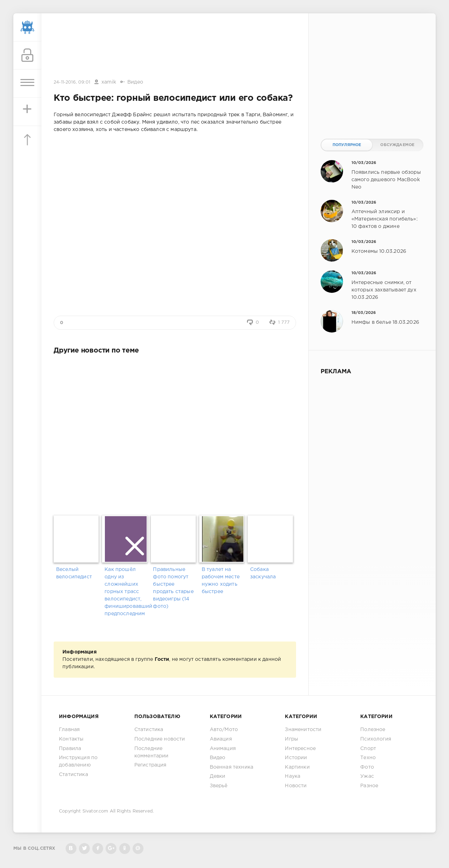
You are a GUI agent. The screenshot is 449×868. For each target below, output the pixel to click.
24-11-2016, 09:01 (72, 82)
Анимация (223, 749)
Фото (367, 767)
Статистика (73, 775)
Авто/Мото (224, 730)
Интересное (300, 749)
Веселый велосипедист (74, 573)
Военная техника (232, 767)
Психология (376, 739)
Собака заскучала (263, 573)
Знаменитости (303, 730)
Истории (296, 758)
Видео (135, 82)
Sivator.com (95, 811)
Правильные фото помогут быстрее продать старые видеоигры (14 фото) (173, 588)
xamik (109, 82)
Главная (69, 730)
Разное (369, 786)
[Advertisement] (175, 47)
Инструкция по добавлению (78, 761)
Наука (293, 776)
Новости (296, 786)
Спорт (368, 749)
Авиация (221, 739)
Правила (70, 749)
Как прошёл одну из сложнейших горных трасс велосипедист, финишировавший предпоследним (126, 592)
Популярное (347, 145)
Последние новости (160, 739)
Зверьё (219, 786)
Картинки (297, 767)
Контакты (71, 739)
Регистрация (150, 765)
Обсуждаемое (397, 145)
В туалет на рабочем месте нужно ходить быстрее (221, 581)
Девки (218, 776)
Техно (368, 758)
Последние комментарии (152, 752)
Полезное (373, 730)
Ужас (367, 776)
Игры (291, 739)
